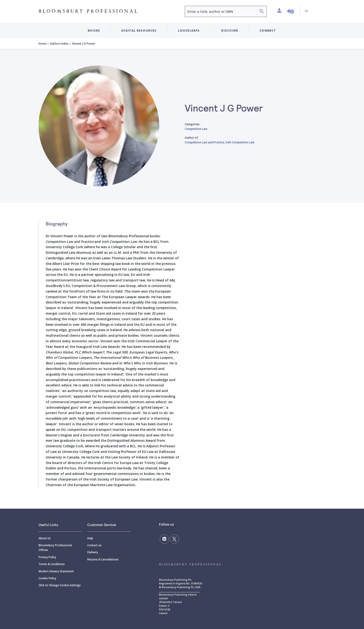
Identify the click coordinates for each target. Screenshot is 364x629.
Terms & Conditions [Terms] (52, 564)
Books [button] (94, 30)
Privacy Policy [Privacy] (47, 557)
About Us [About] (45, 538)
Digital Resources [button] (139, 30)
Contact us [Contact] (94, 545)
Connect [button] (268, 30)
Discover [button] (230, 30)
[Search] (262, 12)
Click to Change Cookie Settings (60, 585)
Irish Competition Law (240, 142)
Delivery (93, 552)
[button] (291, 11)
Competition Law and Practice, (205, 142)
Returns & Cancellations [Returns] (103, 559)
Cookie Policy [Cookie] (47, 578)
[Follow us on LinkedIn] (164, 539)
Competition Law (196, 129)
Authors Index (59, 44)
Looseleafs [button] (189, 30)
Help (90, 538)
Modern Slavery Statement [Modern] (56, 571)
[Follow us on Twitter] (174, 539)
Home (42, 44)
